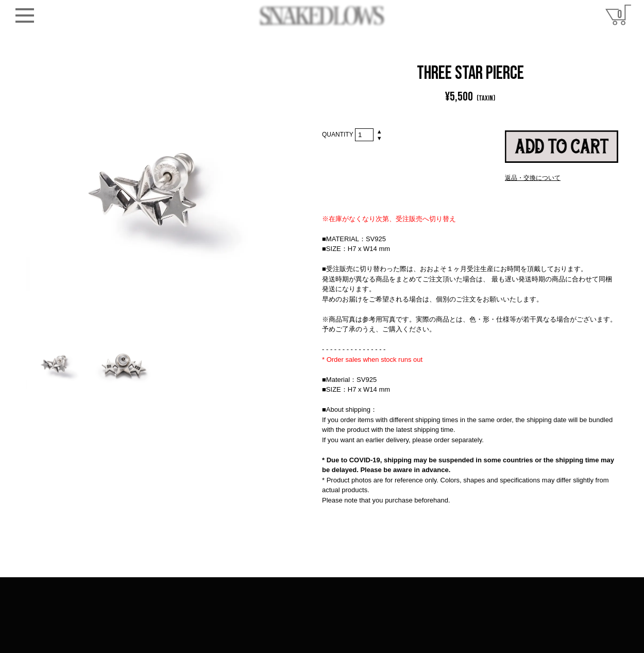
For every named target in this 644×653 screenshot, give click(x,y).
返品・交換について (533, 178)
